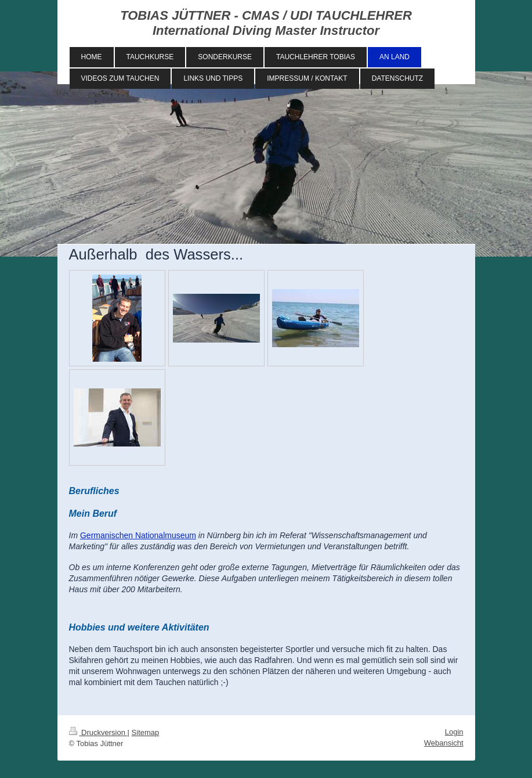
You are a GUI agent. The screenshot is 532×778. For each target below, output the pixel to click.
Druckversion (98, 732)
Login (454, 732)
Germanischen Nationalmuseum (138, 535)
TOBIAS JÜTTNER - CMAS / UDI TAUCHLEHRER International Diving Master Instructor (266, 23)
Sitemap (146, 732)
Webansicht (444, 743)
